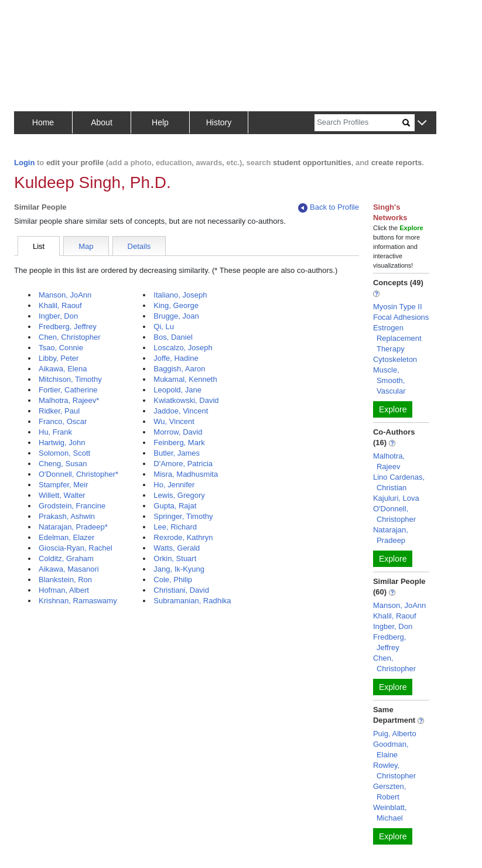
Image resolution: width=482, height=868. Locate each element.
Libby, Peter (59, 358)
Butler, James (177, 453)
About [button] (102, 122)
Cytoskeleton (395, 359)
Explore (393, 409)
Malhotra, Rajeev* (69, 400)
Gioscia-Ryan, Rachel (76, 548)
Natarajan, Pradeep (391, 535)
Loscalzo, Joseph (183, 348)
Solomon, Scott (64, 453)
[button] (422, 123)
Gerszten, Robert (389, 792)
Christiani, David (181, 590)
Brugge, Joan (176, 316)
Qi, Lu (164, 327)
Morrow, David (178, 432)
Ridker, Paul (59, 411)
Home (43, 122)
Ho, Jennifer (174, 485)
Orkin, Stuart (175, 558)
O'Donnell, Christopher (394, 514)
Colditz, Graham (66, 558)
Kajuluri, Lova (396, 498)
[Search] (358, 123)
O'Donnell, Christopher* (78, 474)
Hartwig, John (62, 442)
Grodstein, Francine (72, 506)
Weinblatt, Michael (390, 813)
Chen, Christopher (70, 337)
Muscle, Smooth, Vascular (389, 380)
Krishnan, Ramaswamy (78, 601)
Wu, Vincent (174, 421)
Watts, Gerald (177, 548)
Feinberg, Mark (179, 442)
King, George (176, 305)
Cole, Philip (173, 580)
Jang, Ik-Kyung (179, 569)
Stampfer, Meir (64, 485)
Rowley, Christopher (394, 770)
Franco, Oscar (63, 421)
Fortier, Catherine (68, 390)
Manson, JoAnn (65, 295)
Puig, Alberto (395, 734)
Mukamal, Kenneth (185, 379)
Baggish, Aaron (179, 369)
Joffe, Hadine (176, 358)
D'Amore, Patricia (183, 464)
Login (24, 163)
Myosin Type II (398, 307)
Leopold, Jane (177, 390)
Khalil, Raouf (60, 305)
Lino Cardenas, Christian (399, 482)
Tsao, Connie (61, 348)
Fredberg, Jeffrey (68, 327)
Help (160, 122)
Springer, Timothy (183, 516)
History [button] (219, 122)
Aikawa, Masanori (69, 569)
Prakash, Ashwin (67, 516)
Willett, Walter (62, 495)
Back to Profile (329, 208)
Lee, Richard (175, 527)
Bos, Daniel (173, 337)
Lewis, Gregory (179, 495)
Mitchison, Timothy (70, 379)
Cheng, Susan (63, 464)
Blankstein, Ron (65, 580)
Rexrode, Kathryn (183, 537)
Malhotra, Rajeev (389, 461)
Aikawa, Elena (63, 369)
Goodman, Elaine (391, 749)
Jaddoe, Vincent (181, 411)
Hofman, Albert (64, 590)
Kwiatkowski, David (186, 400)
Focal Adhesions (401, 317)
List (39, 246)
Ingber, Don (58, 316)
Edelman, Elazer (66, 537)
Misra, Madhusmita (186, 474)
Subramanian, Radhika (192, 601)
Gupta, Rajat (175, 506)
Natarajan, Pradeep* (73, 527)
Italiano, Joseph (180, 295)
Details (139, 246)
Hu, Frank (55, 432)
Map (86, 246)
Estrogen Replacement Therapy (397, 338)
